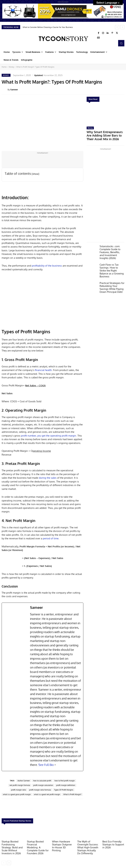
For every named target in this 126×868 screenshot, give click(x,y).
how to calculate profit (42, 781)
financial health (43, 370)
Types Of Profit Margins (64, 790)
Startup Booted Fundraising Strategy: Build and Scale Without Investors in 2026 (12, 846)
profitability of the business (47, 266)
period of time (51, 538)
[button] (121, 43)
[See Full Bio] (55, 765)
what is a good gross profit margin (17, 794)
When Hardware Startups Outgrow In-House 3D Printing (62, 844)
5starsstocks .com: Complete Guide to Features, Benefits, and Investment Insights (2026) (111, 246)
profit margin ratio (19, 790)
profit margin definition (66, 785)
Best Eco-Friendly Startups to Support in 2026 (113, 844)
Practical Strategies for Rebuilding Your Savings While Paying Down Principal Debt (111, 275)
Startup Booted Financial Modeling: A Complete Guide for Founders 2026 (37, 845)
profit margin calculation (43, 785)
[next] (122, 27)
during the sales (48, 478)
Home (4, 67)
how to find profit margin (65, 781)
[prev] (117, 27)
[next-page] (9, 861)
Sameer (14, 90)
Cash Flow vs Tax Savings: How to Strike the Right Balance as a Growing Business (111, 261)
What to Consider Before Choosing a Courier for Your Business (48, 27)
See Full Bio (46, 765)
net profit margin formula (20, 785)
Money (11, 67)
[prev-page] (4, 861)
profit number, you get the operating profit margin (49, 436)
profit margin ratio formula (40, 790)
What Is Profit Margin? (72, 794)
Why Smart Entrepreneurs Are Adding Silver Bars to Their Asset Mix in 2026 (105, 133)
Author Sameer (24, 781)
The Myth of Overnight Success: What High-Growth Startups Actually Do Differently (88, 846)
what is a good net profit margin (47, 794)
